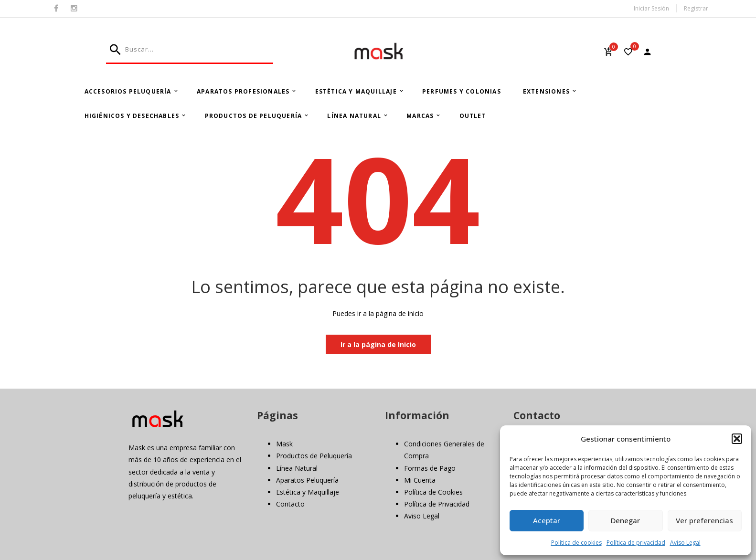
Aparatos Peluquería (307, 480)
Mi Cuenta (420, 480)
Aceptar (547, 520)
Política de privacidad (636, 543)
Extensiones (546, 91)
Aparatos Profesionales (243, 91)
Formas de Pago (430, 468)
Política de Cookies (433, 492)
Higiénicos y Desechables (132, 116)
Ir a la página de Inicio (378, 344)
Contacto (290, 504)
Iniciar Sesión (651, 8)
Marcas (420, 116)
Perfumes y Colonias (462, 91)
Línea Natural (354, 116)
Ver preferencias (704, 520)
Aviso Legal (685, 543)
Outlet (473, 116)
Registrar (696, 8)
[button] (737, 439)
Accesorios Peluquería (128, 91)
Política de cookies (576, 543)
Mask (284, 444)
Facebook (56, 9)
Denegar (625, 520)
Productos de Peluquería (254, 116)
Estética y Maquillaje (356, 91)
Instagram (74, 9)
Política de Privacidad (437, 504)
